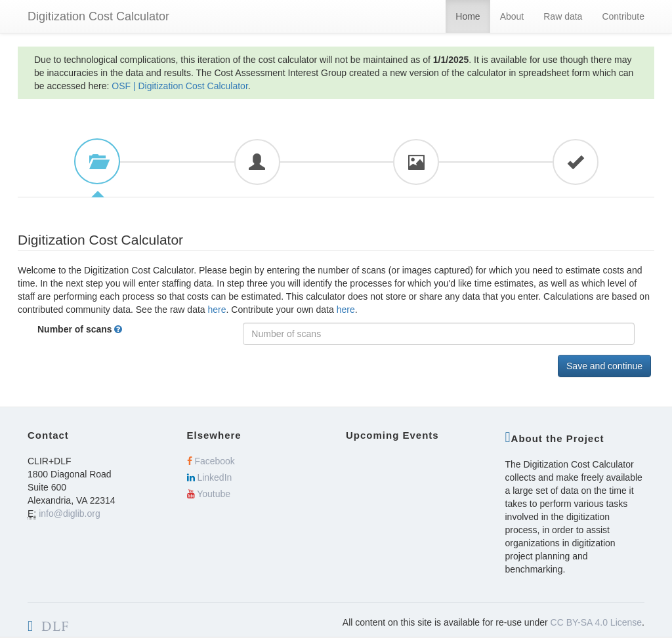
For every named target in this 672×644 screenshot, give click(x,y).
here (217, 310)
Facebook (211, 461)
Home (468, 16)
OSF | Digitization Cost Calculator (180, 86)
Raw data (563, 16)
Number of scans (97, 329)
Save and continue (604, 366)
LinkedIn (210, 477)
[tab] (97, 161)
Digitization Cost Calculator (98, 16)
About (512, 16)
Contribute (623, 16)
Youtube (209, 494)
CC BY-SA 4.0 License (597, 622)
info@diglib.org (70, 513)
